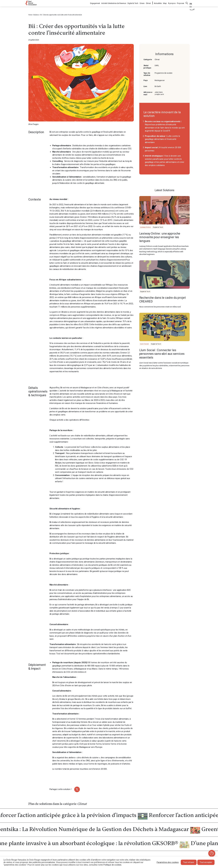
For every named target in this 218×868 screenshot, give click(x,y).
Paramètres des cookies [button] (168, 862)
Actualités (158, 3)
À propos (172, 3)
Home (30, 15)
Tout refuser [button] (189, 862)
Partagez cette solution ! (60, 789)
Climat (148, 3)
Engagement (95, 3)
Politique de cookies (112, 865)
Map (165, 3)
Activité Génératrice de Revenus (114, 3)
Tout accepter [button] (206, 862)
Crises (142, 3)
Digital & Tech (133, 3)
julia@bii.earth (159, 94)
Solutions (36, 15)
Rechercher (187, 3)
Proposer (180, 3)
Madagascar (160, 80)
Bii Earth (158, 86)
